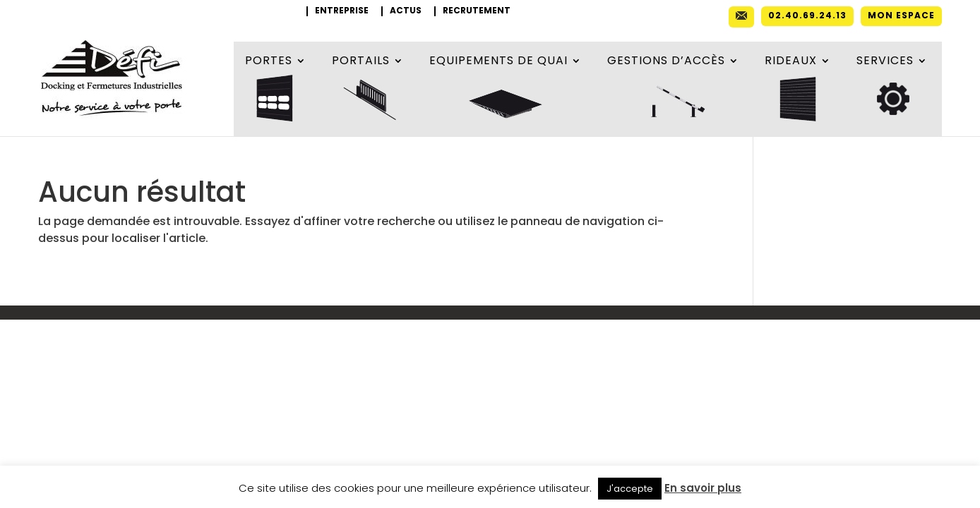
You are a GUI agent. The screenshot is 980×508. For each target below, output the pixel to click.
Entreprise (342, 11)
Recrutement (477, 11)
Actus (406, 11)
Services (885, 62)
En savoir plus (703, 488)
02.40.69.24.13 (807, 16)
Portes (269, 62)
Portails (361, 62)
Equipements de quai (498, 62)
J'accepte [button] (630, 489)
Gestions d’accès (666, 62)
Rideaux (791, 62)
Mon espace (901, 16)
